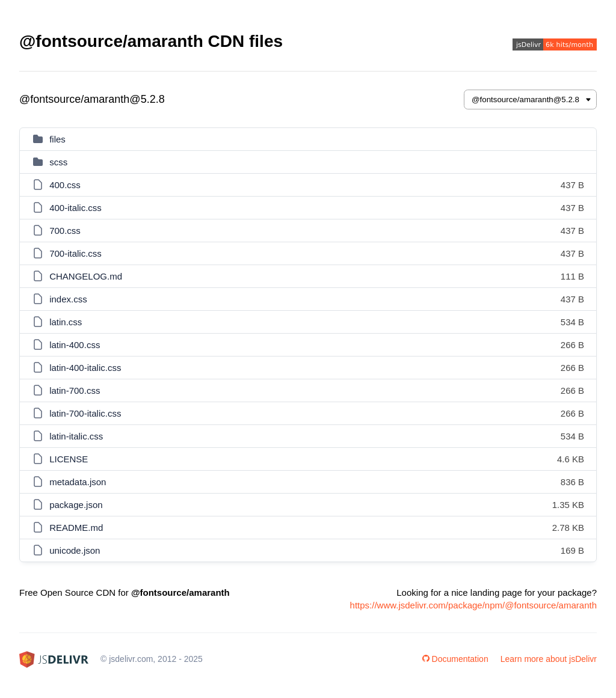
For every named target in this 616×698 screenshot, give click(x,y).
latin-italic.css (76, 436)
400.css (65, 185)
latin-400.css (75, 345)
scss (58, 162)
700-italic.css (75, 253)
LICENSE (69, 459)
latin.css (66, 322)
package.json (76, 505)
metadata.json (78, 482)
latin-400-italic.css (85, 368)
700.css (65, 231)
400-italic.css (75, 208)
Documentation (455, 659)
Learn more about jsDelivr (549, 659)
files (57, 139)
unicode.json (75, 550)
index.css (68, 299)
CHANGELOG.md (86, 276)
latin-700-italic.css (85, 413)
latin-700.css (75, 390)
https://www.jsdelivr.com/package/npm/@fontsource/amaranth (473, 605)
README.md (76, 528)
